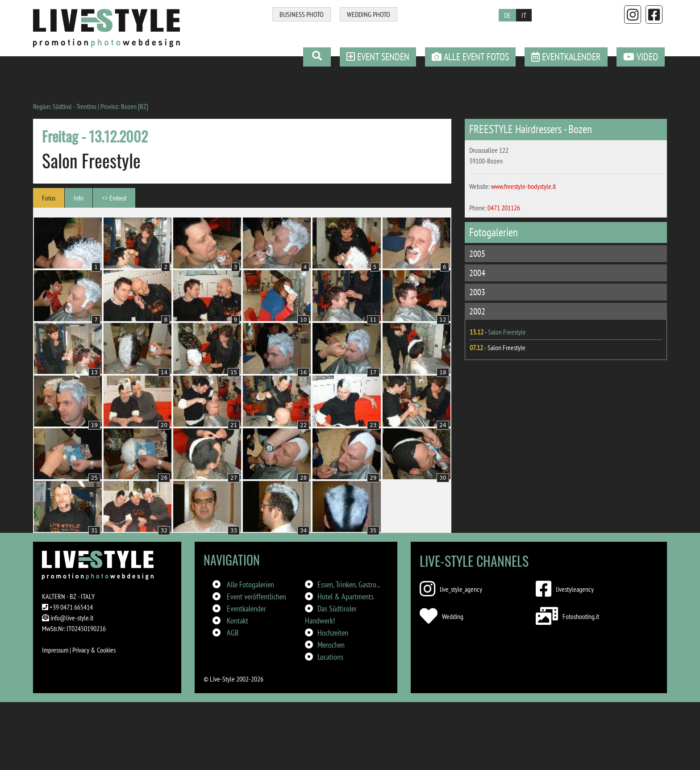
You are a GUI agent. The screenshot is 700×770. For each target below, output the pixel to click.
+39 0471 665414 (71, 607)
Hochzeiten (333, 633)
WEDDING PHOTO (369, 14)
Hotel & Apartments (346, 596)
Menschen (331, 645)
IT (524, 15)
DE (507, 15)
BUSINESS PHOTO (302, 14)
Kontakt (237, 621)
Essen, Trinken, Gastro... (349, 584)
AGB (233, 633)
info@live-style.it (72, 618)
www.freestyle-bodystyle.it (523, 186)
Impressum (55, 650)
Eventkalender (246, 609)
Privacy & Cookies (94, 650)
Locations (330, 657)
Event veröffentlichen (256, 596)
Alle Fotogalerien (250, 584)
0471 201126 (504, 208)
